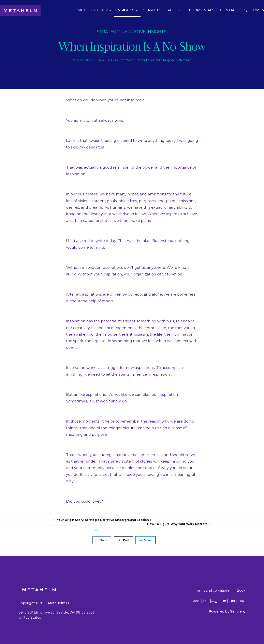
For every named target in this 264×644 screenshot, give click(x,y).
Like (95, 530)
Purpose (169, 60)
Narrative (185, 60)
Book (241, 590)
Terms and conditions (212, 590)
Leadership (154, 60)
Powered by (227, 611)
